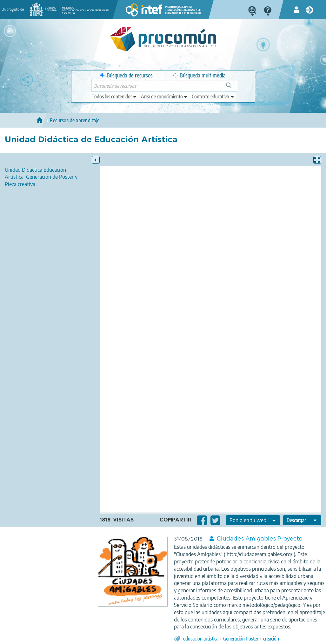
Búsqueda (232, 88)
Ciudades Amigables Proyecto (259, 539)
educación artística (201, 639)
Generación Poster (241, 639)
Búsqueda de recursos (126, 75)
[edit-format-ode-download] (302, 520)
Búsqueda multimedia (200, 75)
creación (271, 639)
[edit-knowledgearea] (164, 96)
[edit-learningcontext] (213, 96)
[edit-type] (114, 96)
